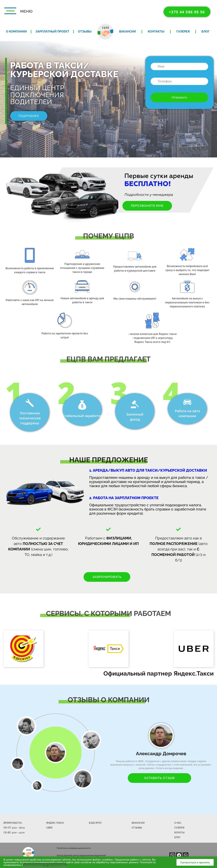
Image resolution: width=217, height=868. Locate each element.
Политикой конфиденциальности (45, 865)
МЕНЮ (26, 11)
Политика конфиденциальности (74, 848)
